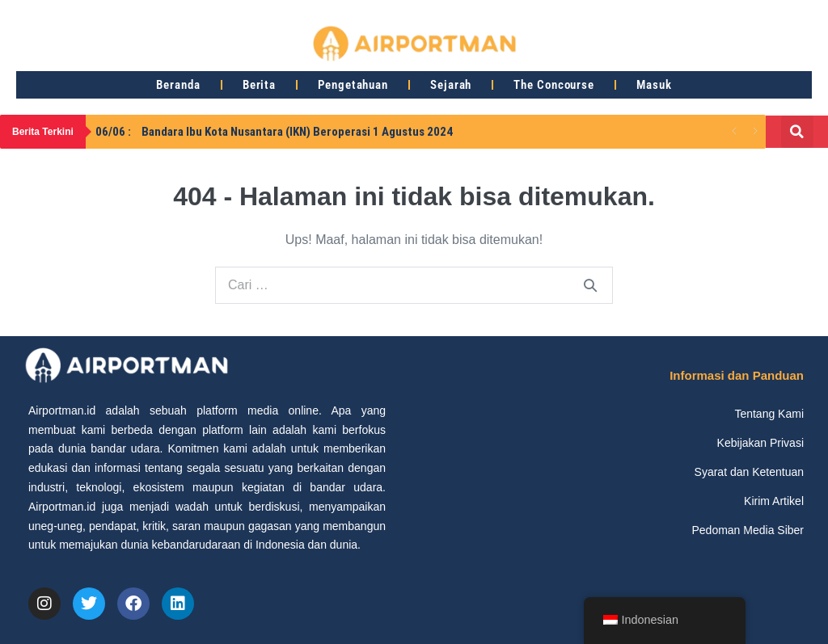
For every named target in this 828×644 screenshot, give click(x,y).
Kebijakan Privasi (760, 443)
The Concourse (554, 85)
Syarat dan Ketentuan (749, 472)
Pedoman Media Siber (748, 530)
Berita (259, 85)
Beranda (178, 85)
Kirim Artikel (774, 501)
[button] (797, 132)
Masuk (654, 85)
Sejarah (451, 85)
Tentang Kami (769, 414)
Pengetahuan (353, 85)
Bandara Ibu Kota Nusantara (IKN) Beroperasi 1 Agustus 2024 (274, 132)
